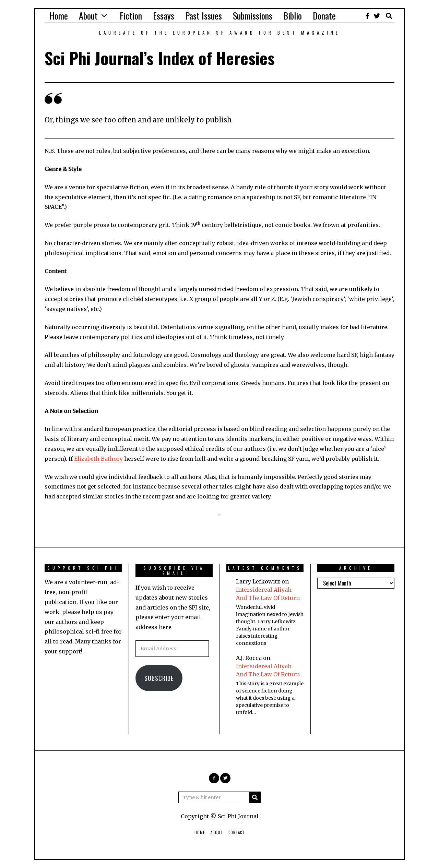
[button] (255, 797)
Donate (324, 16)
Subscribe (159, 678)
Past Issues (204, 16)
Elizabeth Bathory (99, 459)
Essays (164, 16)
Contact (236, 832)
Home (59, 16)
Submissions (253, 16)
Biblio (293, 16)
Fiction (131, 16)
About (88, 16)
